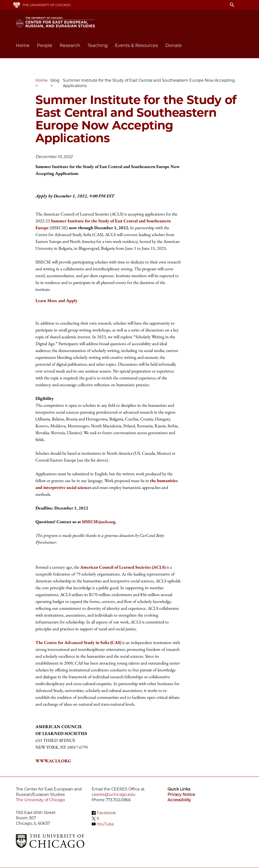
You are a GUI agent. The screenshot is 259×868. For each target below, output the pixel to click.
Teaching (98, 45)
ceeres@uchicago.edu (114, 795)
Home (23, 45)
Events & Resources (136, 45)
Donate (174, 45)
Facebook (106, 813)
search (232, 5)
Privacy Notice (181, 795)
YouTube (105, 824)
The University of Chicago (47, 5)
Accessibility (179, 800)
